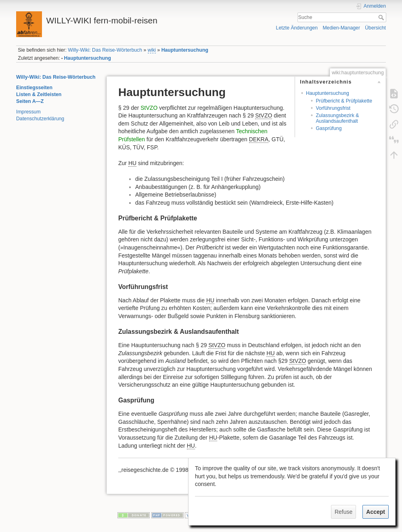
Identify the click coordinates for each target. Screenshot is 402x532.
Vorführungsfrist (333, 108)
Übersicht (375, 28)
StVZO (149, 108)
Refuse (343, 512)
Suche (382, 17)
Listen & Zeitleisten (39, 94)
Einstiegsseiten (34, 88)
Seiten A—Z (30, 101)
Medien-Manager (341, 28)
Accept (376, 512)
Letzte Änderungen (297, 28)
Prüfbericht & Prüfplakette (344, 101)
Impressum (28, 112)
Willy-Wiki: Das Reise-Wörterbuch (105, 50)
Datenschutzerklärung (40, 119)
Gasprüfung (329, 128)
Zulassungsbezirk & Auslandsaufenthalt (337, 118)
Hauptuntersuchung (185, 50)
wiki (152, 50)
